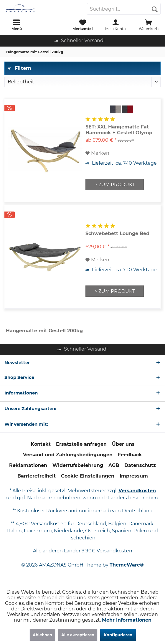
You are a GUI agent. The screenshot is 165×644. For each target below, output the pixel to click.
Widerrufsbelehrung (78, 465)
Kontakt (41, 444)
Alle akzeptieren (78, 635)
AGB (114, 465)
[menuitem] (16, 25)
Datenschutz (140, 465)
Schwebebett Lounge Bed (117, 233)
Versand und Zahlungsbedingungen (68, 455)
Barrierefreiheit (37, 476)
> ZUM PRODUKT (115, 185)
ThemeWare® (127, 565)
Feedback (130, 455)
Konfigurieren (118, 635)
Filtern (19, 68)
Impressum (134, 476)
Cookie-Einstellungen (88, 476)
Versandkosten (137, 491)
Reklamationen (28, 465)
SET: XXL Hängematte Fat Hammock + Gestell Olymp (119, 130)
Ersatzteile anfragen (81, 444)
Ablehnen (42, 635)
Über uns (123, 444)
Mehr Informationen (127, 620)
